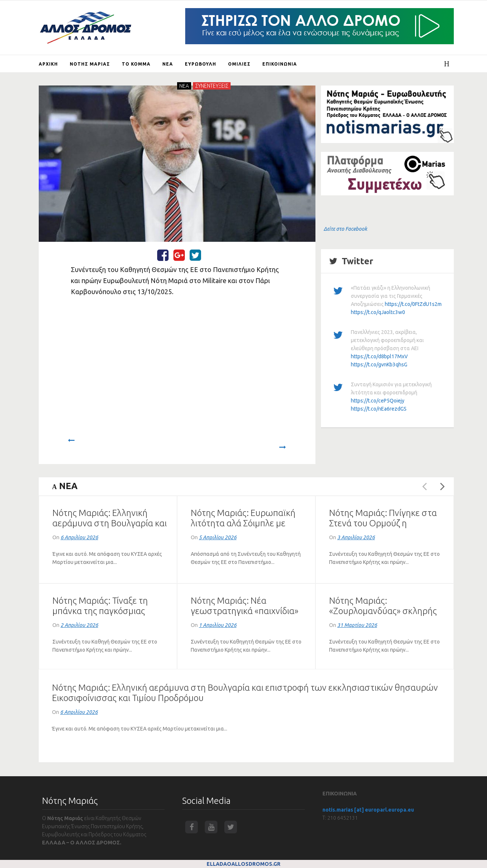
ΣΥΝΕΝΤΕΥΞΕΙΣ (212, 86)
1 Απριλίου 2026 (218, 625)
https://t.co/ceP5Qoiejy (378, 401)
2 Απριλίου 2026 (79, 625)
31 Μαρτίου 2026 (357, 625)
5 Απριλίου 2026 (218, 537)
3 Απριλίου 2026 (356, 537)
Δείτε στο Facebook (345, 229)
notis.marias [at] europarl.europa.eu (368, 810)
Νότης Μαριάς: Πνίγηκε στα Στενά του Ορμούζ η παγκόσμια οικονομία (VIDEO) (386, 523)
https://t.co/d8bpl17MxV (379, 356)
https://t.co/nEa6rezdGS (379, 409)
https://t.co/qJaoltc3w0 (378, 312)
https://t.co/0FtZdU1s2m (413, 304)
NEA (184, 86)
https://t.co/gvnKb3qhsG (379, 365)
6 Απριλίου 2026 (79, 537)
